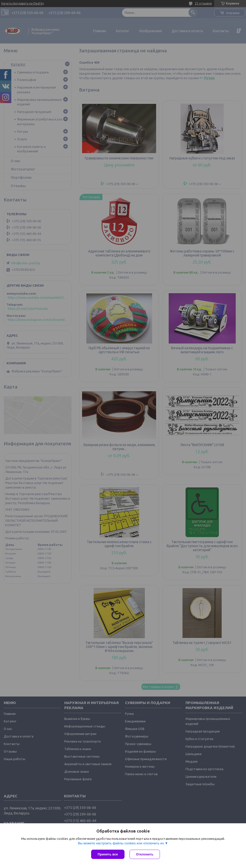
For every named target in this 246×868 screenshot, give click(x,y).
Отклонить (145, 854)
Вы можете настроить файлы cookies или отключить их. (121, 843)
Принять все (108, 854)
